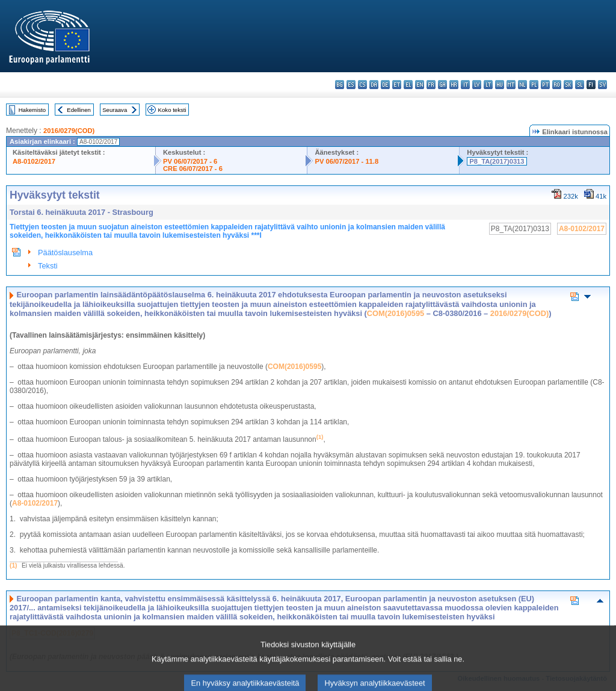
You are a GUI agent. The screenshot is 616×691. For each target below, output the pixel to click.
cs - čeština (362, 85)
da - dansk (374, 85)
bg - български (340, 85)
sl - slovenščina (580, 85)
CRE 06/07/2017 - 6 (193, 169)
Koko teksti (172, 110)
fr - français (431, 85)
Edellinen (79, 110)
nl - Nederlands (522, 85)
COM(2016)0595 (396, 313)
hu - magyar (500, 85)
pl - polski (534, 85)
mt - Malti (511, 85)
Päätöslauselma (65, 253)
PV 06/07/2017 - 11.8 (346, 161)
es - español (351, 85)
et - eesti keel (397, 85)
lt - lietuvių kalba (488, 85)
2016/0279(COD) (69, 131)
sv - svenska (602, 85)
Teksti (48, 266)
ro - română (557, 85)
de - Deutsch (385, 85)
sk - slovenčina (568, 85)
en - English (420, 85)
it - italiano (465, 85)
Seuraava (115, 110)
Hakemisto (32, 110)
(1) (13, 566)
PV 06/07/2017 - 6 (190, 161)
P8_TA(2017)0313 (497, 161)
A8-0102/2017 (34, 161)
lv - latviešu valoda (477, 85)
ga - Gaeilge (442, 85)
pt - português (545, 85)
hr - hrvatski (454, 85)
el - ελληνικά (408, 85)
